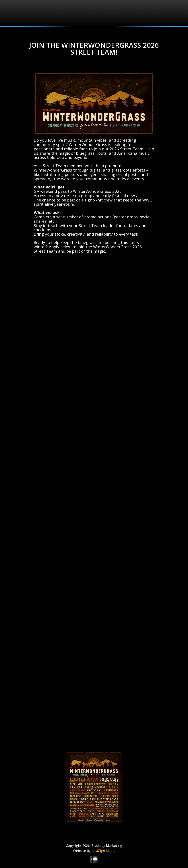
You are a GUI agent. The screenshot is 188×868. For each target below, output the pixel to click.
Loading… (94, 503)
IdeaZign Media (103, 851)
